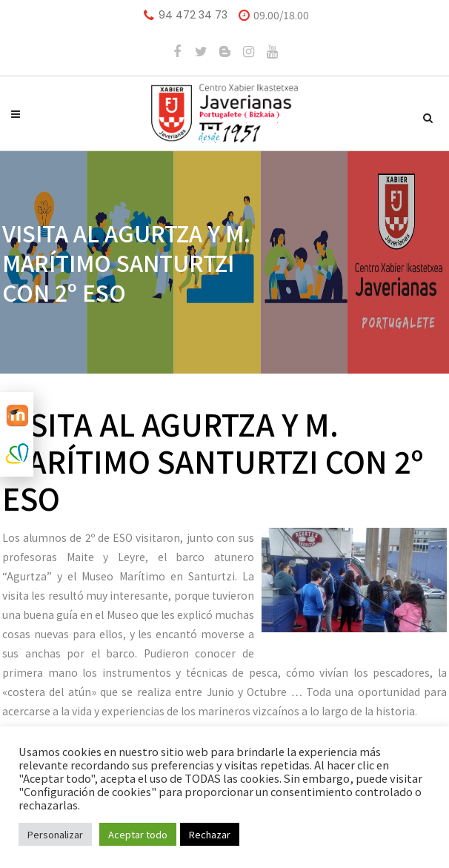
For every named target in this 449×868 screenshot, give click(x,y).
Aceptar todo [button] (138, 834)
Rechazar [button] (210, 834)
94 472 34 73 (193, 15)
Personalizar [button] (55, 834)
